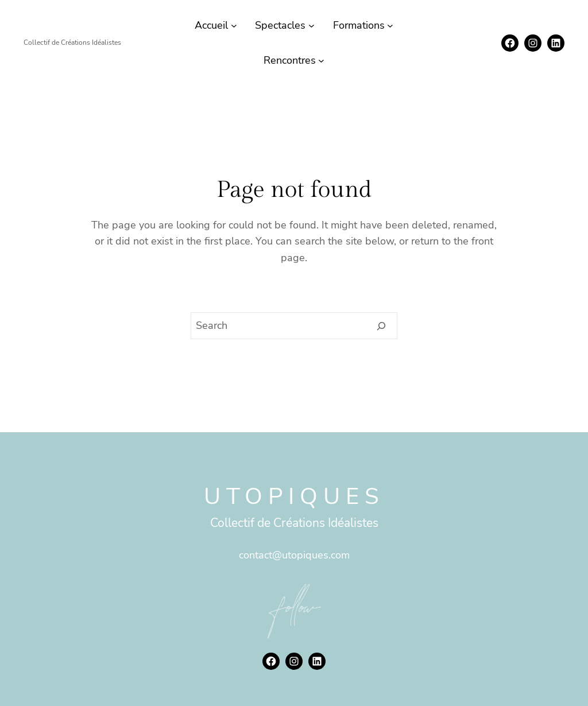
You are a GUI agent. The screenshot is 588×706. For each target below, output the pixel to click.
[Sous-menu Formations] (390, 26)
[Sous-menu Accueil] (234, 26)
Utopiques (294, 496)
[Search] (382, 326)
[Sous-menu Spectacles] (312, 26)
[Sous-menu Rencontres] (321, 61)
